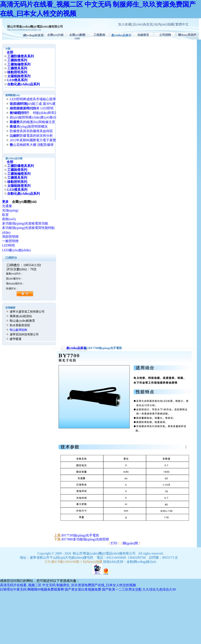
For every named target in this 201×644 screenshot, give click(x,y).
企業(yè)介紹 (55, 35)
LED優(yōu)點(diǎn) (16, 250)
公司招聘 (165, 35)
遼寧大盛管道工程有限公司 (27, 312)
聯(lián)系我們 (187, 35)
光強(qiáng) (10, 210)
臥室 (5, 215)
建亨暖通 (16, 339)
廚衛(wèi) (9, 219)
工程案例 (99, 35)
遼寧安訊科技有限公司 (24, 334)
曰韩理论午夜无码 (13, 589)
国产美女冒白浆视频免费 (83, 589)
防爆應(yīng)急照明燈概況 (29, 126)
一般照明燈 (10, 241)
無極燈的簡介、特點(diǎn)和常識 (34, 113)
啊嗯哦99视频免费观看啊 (46, 589)
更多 (7, 202)
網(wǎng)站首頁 (33, 35)
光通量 (7, 206)
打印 (114, 543)
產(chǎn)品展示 (121, 35)
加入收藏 (125, 24)
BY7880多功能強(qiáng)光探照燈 (85, 539)
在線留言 (143, 35)
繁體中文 (182, 24)
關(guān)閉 (130, 543)
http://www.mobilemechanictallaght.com (24, 30)
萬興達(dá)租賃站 (21, 316)
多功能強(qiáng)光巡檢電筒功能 (25, 223)
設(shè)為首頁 (143, 24)
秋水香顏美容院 (20, 325)
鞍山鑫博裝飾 (18, 330)
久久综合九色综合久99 (159, 589)
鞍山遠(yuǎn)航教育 (22, 321)
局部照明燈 (10, 237)
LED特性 (9, 245)
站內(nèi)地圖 (164, 24)
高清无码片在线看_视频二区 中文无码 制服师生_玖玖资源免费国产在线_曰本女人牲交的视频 (68, 585)
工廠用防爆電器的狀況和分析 (31, 136)
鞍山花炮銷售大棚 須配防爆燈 (32, 145)
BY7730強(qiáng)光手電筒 (80, 535)
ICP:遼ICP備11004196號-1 (64, 562)
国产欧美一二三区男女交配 (122, 589)
